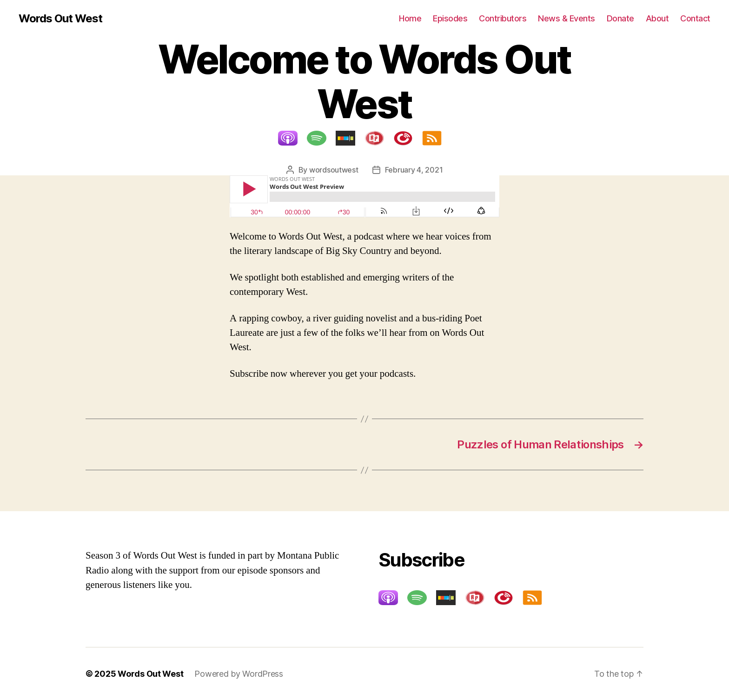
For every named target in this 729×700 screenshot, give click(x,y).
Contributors (503, 18)
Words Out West (60, 19)
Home (410, 18)
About (657, 18)
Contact (695, 18)
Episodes (450, 18)
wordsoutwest (334, 170)
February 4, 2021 (414, 170)
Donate (620, 18)
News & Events (567, 18)
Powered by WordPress (239, 674)
